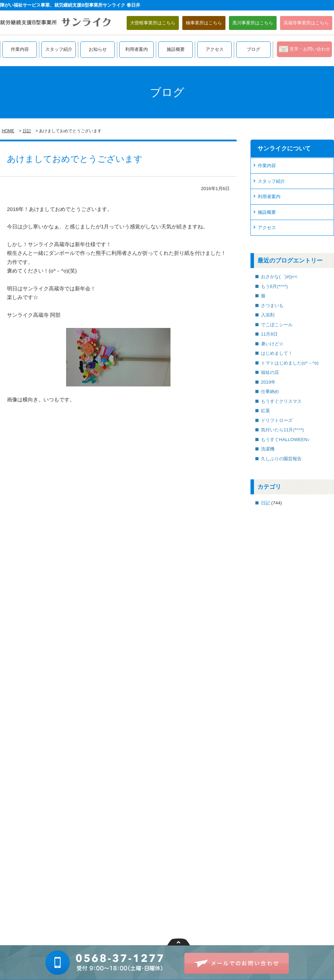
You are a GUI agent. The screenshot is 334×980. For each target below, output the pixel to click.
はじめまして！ (277, 353)
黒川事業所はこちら (253, 23)
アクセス (215, 49)
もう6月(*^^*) (274, 286)
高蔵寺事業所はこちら (306, 23)
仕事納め (270, 391)
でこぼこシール (277, 325)
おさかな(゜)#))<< (279, 277)
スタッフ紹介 (59, 49)
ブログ (253, 49)
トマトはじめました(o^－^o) (290, 363)
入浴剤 (268, 315)
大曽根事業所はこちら (153, 23)
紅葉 (265, 411)
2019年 (268, 382)
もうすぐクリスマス (281, 401)
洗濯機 (268, 449)
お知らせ (98, 49)
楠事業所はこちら (204, 23)
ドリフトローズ (277, 420)
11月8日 (269, 334)
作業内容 (20, 49)
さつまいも (272, 305)
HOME (8, 131)
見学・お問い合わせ (310, 49)
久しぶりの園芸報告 (281, 459)
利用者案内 (137, 49)
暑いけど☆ (272, 344)
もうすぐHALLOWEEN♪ (285, 440)
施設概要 (176, 49)
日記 (27, 131)
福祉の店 (270, 372)
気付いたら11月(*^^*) (282, 430)
